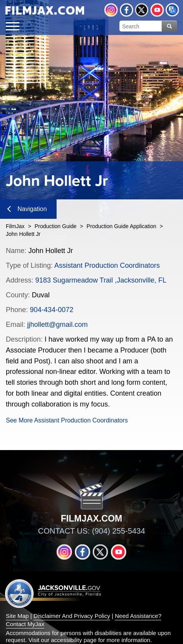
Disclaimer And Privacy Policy (72, 616)
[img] (45, 10)
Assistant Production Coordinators (107, 265)
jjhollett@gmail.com (57, 325)
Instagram (111, 10)
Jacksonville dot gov (53, 593)
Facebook (127, 10)
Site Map (17, 616)
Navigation (27, 209)
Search (169, 26)
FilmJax (15, 226)
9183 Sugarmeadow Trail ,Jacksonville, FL (101, 280)
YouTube (157, 10)
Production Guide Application (121, 226)
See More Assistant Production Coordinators (67, 420)
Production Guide (55, 226)
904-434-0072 (52, 310)
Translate (172, 10)
